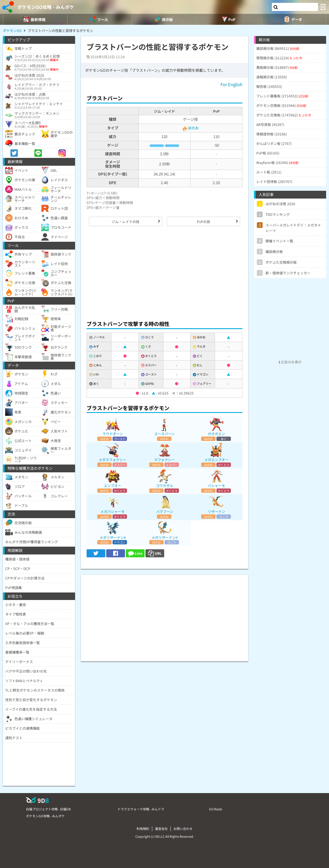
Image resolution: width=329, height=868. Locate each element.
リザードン (216, 511)
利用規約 (143, 829)
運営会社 (161, 829)
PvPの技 (203, 221)
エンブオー (113, 485)
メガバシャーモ (113, 511)
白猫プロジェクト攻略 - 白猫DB (48, 809)
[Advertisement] (164, 273)
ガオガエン (216, 434)
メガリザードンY (164, 537)
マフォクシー (164, 460)
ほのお (190, 128)
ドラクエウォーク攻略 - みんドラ (141, 809)
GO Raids (216, 809)
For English (231, 84)
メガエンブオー (216, 460)
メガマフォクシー (113, 460)
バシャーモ (216, 485)
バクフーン (165, 511)
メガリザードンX (113, 537)
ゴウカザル (164, 485)
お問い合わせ (183, 829)
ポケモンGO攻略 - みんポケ (46, 7)
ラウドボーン (113, 434)
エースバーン (164, 434)
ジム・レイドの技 (126, 221)
